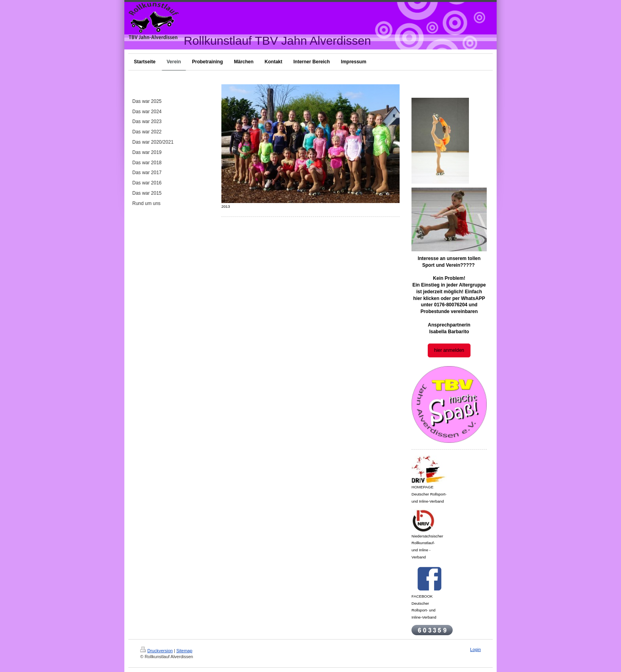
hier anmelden (449, 350)
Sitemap (184, 651)
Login (475, 649)
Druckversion (156, 651)
